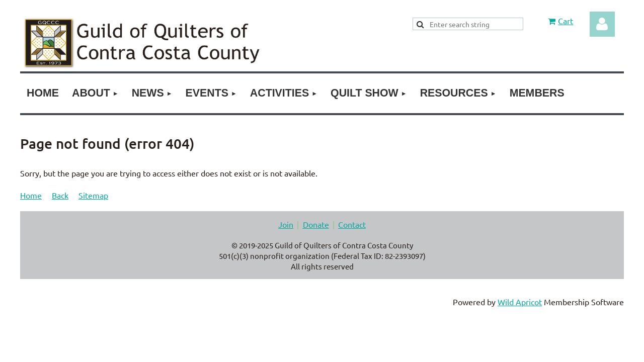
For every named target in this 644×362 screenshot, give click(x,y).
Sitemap (93, 195)
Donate (316, 224)
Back (60, 195)
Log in (602, 24)
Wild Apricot (520, 302)
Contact (352, 224)
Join (286, 224)
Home (31, 195)
